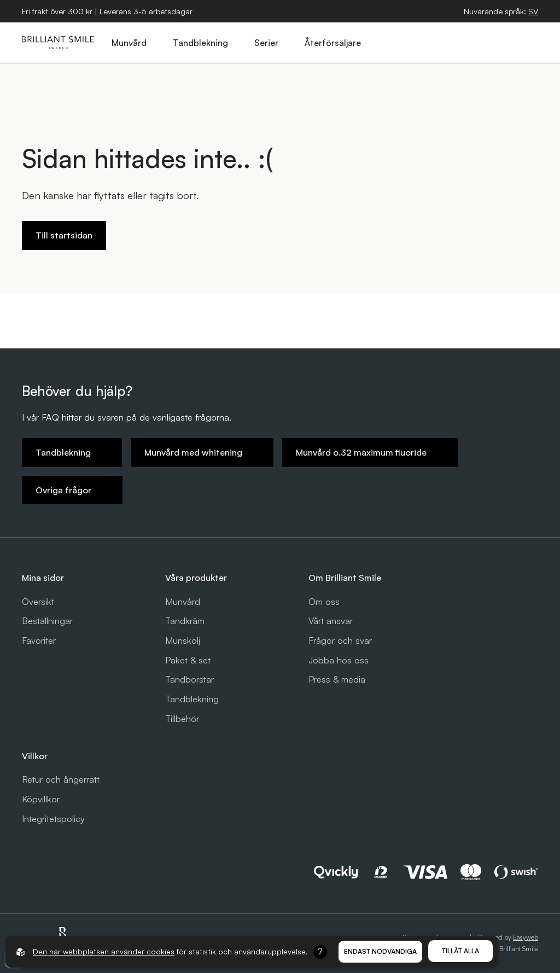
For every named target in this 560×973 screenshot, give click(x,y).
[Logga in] (503, 43)
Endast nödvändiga (380, 951)
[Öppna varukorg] (477, 43)
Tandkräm (185, 621)
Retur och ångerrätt (61, 779)
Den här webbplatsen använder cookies (104, 951)
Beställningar (47, 621)
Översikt (38, 602)
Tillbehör (182, 719)
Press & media (337, 679)
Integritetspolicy (53, 819)
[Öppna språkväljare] (533, 11)
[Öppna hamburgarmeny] (528, 43)
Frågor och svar (340, 640)
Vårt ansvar (331, 621)
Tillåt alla (460, 951)
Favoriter (39, 640)
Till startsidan (64, 235)
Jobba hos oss (339, 660)
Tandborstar (189, 679)
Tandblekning (192, 699)
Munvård (183, 602)
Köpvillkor (41, 799)
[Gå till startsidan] (58, 43)
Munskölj (183, 640)
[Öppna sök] (452, 43)
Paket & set (188, 660)
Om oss (324, 602)
